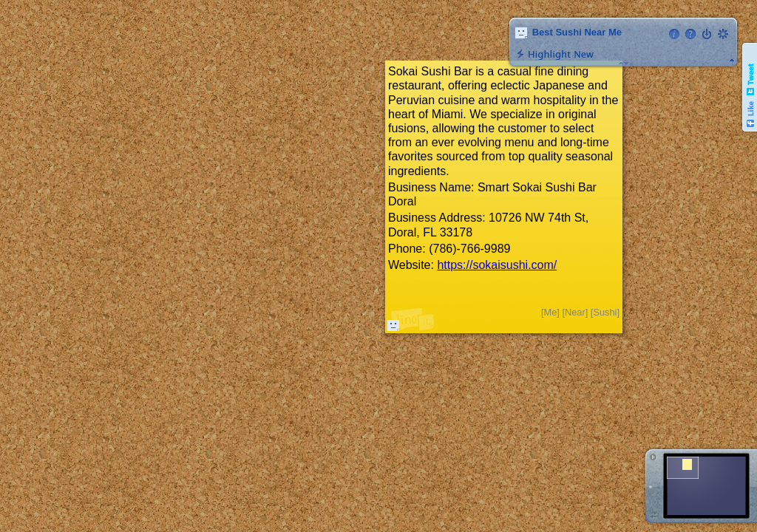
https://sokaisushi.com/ (497, 265)
